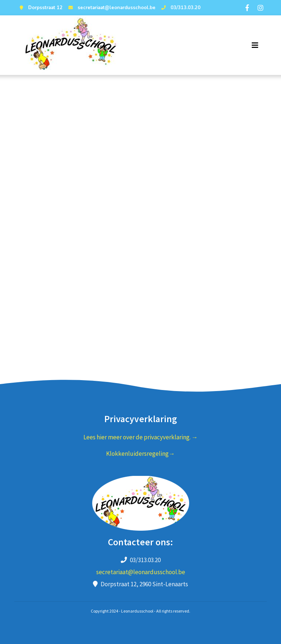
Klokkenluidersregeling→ (140, 454)
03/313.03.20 (180, 8)
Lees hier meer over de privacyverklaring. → (141, 437)
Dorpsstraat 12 (40, 8)
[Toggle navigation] (255, 45)
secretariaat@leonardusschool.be (111, 8)
